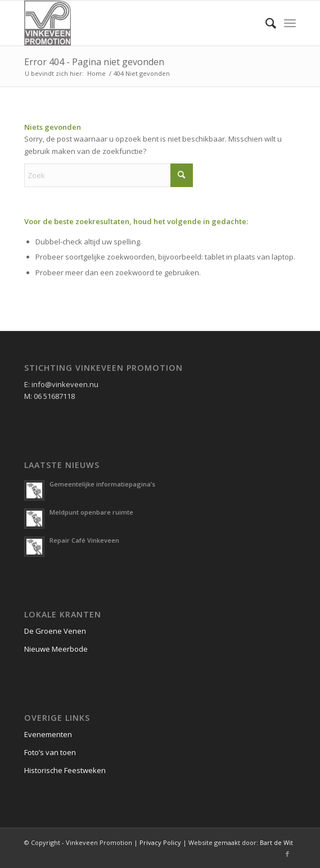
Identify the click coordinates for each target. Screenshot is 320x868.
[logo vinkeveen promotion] (133, 23)
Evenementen (48, 734)
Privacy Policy (160, 842)
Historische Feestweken (65, 770)
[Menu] (290, 23)
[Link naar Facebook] (287, 854)
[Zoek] (265, 23)
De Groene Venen (55, 631)
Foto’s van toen (50, 752)
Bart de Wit (276, 842)
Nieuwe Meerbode (56, 649)
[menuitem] (265, 23)
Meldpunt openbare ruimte (91, 512)
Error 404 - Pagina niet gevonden (94, 62)
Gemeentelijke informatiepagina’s (102, 484)
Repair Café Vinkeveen (84, 540)
